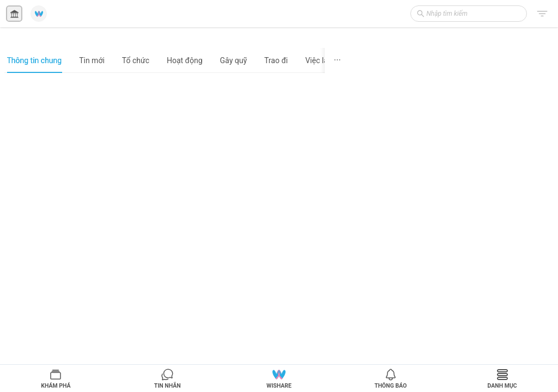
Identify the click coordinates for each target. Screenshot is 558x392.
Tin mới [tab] (92, 60)
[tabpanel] (177, 232)
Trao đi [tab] (276, 60)
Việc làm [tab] (320, 60)
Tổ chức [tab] (136, 60)
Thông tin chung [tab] (35, 60)
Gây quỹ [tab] (233, 60)
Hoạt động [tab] (185, 60)
